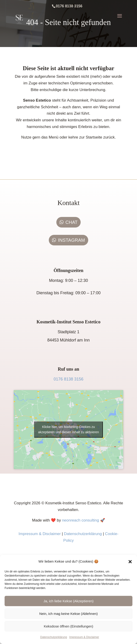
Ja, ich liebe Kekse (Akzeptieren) (68, 601)
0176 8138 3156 (68, 379)
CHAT (72, 222)
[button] (130, 562)
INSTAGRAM (71, 240)
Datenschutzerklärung (54, 637)
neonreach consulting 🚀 (84, 520)
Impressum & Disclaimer (84, 637)
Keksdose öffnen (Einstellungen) (68, 626)
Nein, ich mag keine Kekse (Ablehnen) (68, 614)
